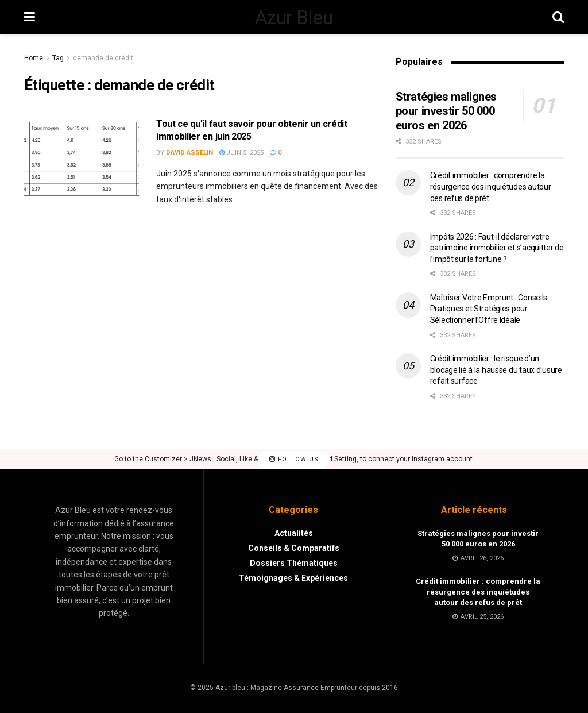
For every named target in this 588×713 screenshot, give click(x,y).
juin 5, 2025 (241, 153)
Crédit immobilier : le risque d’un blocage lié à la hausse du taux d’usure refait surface (496, 370)
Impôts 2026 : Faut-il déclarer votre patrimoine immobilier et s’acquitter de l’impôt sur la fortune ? (497, 248)
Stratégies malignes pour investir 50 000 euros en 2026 (446, 111)
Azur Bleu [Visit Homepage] (294, 17)
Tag (58, 58)
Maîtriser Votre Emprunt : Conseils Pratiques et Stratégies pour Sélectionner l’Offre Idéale (489, 309)
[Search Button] (558, 17)
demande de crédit (103, 58)
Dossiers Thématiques (294, 563)
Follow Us (294, 459)
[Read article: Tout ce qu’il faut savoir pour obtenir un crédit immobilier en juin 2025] (82, 159)
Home (34, 58)
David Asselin (189, 153)
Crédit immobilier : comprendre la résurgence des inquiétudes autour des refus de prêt (491, 186)
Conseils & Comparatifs (294, 548)
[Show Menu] (30, 17)
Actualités (294, 533)
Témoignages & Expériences (293, 578)
